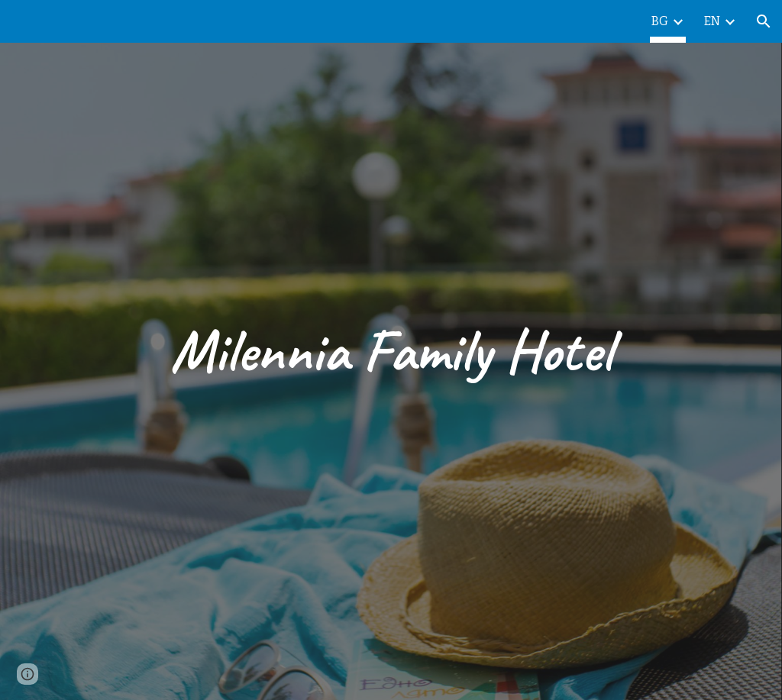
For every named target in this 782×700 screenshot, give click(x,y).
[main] (391, 350)
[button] (764, 21)
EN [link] (712, 21)
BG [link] (660, 21)
